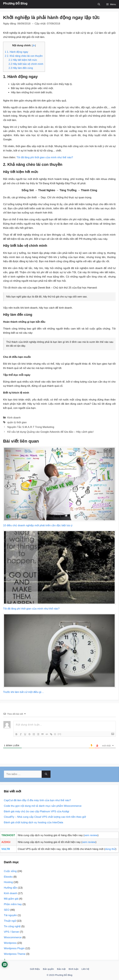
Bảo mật (61, 969)
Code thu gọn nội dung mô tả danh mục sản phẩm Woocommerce (43, 806)
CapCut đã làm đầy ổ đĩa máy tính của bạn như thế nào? (37, 800)
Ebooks (8, 877)
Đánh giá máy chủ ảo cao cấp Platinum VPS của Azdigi (36, 811)
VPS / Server (11, 932)
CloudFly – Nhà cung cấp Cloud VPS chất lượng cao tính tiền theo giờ (45, 817)
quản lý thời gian (17, 422)
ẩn (34, 45)
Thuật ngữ (10, 921)
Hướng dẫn (11, 888)
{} (55, 734)
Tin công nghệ (12, 926)
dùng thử (110, 849)
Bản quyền (48, 969)
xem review (91, 835)
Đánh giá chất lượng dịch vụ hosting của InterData (33, 822)
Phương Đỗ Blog (15, 3)
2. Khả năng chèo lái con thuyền (24, 56)
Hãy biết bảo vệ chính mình (26, 64)
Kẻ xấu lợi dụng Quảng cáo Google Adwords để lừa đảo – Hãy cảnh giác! (50, 432)
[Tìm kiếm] (46, 774)
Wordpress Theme (15, 954)
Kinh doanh (14, 418)
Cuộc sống (10, 871)
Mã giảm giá (11, 899)
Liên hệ (85, 969)
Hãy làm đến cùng (21, 68)
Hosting (8, 882)
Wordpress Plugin (14, 948)
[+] (59, 734)
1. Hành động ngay (17, 52)
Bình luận (74, 969)
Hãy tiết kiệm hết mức (23, 60)
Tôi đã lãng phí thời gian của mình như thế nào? (45, 157)
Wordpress (10, 943)
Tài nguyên (10, 915)
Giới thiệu (35, 969)
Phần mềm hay (13, 904)
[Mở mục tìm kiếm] (99, 4)
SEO (7, 910)
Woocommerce (13, 937)
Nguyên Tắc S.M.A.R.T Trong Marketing (31, 427)
